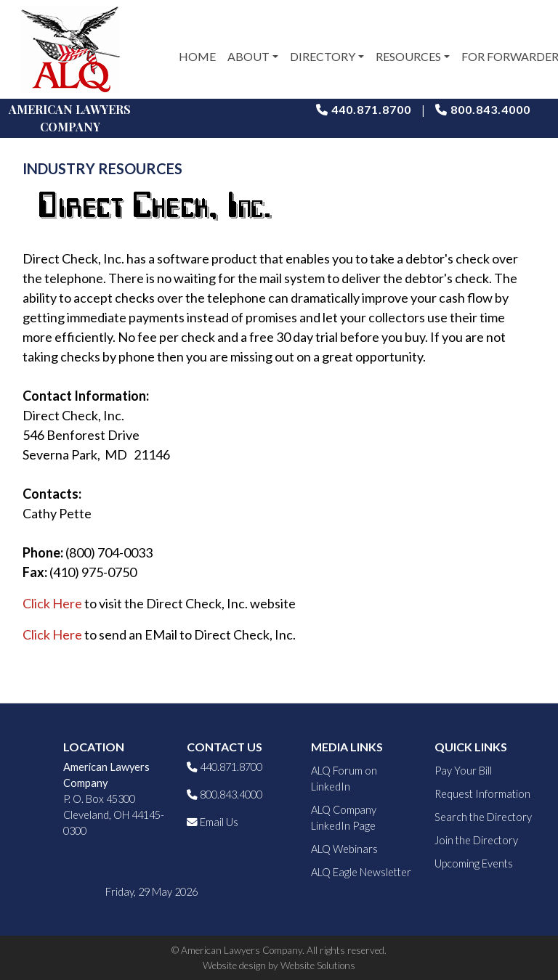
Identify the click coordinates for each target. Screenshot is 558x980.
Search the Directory (483, 817)
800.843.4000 (483, 109)
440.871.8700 (364, 109)
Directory (323, 56)
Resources (408, 56)
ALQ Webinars (344, 849)
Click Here (52, 603)
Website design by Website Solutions (279, 965)
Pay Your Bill (463, 771)
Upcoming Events (474, 863)
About (248, 56)
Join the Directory (476, 840)
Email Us (213, 822)
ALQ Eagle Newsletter (361, 872)
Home (197, 56)
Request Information (482, 794)
